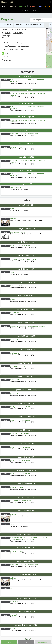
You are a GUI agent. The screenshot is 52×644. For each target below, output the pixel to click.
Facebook (6, 57)
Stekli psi (13, 219)
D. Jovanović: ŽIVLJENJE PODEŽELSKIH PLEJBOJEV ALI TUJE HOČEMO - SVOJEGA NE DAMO (29, 539)
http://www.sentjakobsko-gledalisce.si (17, 43)
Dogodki (23, 6)
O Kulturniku (26, 10)
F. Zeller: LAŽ (14, 313)
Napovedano (43, 642)
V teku (26, 642)
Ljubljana (25, 30)
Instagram (6, 60)
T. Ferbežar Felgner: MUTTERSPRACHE (23, 259)
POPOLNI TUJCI (16, 299)
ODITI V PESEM (15, 187)
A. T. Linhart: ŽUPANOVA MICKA (21, 501)
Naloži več (26, 640)
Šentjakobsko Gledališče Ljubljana (20, 83)
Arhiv (27, 201)
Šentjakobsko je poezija (18, 232)
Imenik (5, 6)
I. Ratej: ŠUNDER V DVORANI (20, 246)
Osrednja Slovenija (15, 30)
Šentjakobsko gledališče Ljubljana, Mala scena (24, 221)
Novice (32, 6)
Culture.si (7, 54)
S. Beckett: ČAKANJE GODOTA (20, 434)
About (35, 10)
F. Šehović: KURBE (16, 615)
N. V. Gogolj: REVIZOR (18, 366)
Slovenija (4, 30)
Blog (48, 6)
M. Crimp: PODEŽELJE (18, 602)
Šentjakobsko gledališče (12, 33)
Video (40, 6)
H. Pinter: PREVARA (17, 147)
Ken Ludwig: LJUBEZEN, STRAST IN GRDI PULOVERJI (28, 134)
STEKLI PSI (14, 209)
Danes (9, 642)
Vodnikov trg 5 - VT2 (16, 189)
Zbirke (13, 6)
